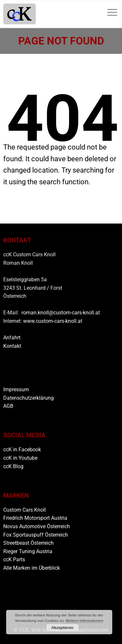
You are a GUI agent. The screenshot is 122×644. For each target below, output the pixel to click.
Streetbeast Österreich (28, 543)
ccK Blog (13, 466)
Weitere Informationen (85, 621)
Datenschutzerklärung (28, 398)
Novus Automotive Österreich (37, 526)
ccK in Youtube (20, 458)
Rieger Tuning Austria (28, 551)
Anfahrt (12, 338)
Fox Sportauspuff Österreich (36, 535)
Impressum (16, 389)
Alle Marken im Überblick (32, 568)
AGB (8, 406)
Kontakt (12, 346)
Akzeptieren (62, 628)
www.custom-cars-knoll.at (53, 321)
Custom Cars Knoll (25, 510)
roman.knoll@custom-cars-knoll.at (61, 313)
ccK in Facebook (22, 450)
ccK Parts (14, 559)
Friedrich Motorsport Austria (35, 518)
